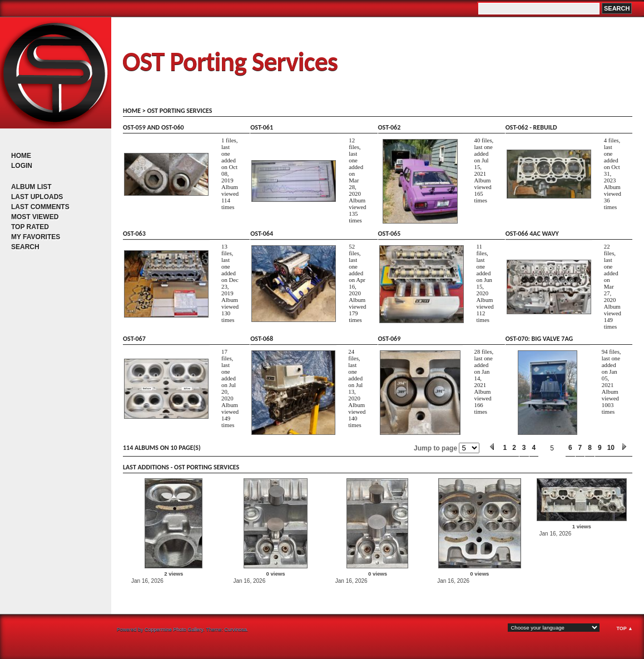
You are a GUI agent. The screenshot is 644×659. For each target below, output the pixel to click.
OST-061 (262, 127)
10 (611, 448)
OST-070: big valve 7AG (539, 339)
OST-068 (262, 339)
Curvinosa (236, 630)
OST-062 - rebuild (531, 127)
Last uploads (37, 197)
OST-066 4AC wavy (532, 234)
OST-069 (390, 339)
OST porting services (179, 111)
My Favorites (36, 237)
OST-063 (134, 234)
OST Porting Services (230, 61)
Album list (31, 187)
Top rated (30, 227)
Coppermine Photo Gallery (174, 630)
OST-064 (262, 234)
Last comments (40, 207)
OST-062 (390, 127)
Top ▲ (625, 628)
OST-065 (390, 234)
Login (22, 166)
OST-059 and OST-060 (153, 127)
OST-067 (134, 339)
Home (21, 156)
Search (25, 247)
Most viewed (35, 217)
